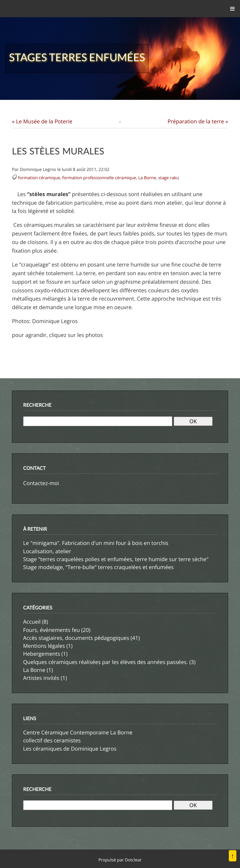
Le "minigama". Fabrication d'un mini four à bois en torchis (96, 543)
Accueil (32, 622)
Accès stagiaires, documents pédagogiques (76, 638)
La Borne (147, 178)
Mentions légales (44, 646)
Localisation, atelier (47, 551)
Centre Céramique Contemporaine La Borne (78, 732)
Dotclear (133, 860)
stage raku (169, 178)
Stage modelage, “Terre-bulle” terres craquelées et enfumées (98, 567)
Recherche (37, 405)
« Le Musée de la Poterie (42, 121)
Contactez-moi (41, 483)
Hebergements (42, 654)
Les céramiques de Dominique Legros (70, 749)
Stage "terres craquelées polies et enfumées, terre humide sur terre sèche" (116, 559)
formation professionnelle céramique (99, 178)
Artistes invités (41, 678)
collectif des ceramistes (52, 740)
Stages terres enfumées (77, 57)
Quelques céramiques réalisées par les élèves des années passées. (105, 662)
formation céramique (39, 178)
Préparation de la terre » (198, 121)
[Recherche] (98, 421)
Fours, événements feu (51, 630)
